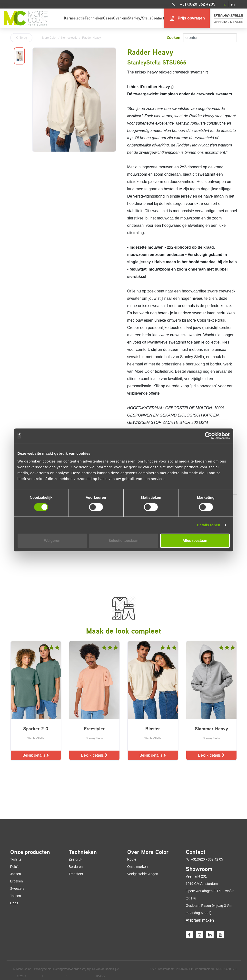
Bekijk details (36, 755)
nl (224, 4)
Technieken (94, 18)
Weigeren (52, 540)
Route (132, 859)
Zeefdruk (75, 859)
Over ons (120, 18)
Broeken (17, 881)
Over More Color (148, 852)
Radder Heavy (92, 38)
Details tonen (209, 525)
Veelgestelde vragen (143, 874)
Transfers (76, 874)
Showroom (199, 869)
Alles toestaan (195, 540)
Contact (158, 18)
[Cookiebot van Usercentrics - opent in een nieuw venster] (208, 436)
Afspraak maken (200, 920)
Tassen (16, 896)
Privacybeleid (43, 969)
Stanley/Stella (140, 18)
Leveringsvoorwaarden (66, 969)
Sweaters (17, 889)
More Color (49, 38)
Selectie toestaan (123, 540)
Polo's (15, 867)
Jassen (16, 874)
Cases (108, 18)
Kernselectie (74, 18)
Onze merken (138, 867)
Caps (14, 903)
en (233, 4)
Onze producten (30, 852)
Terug (21, 38)
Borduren (76, 867)
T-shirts (16, 859)
